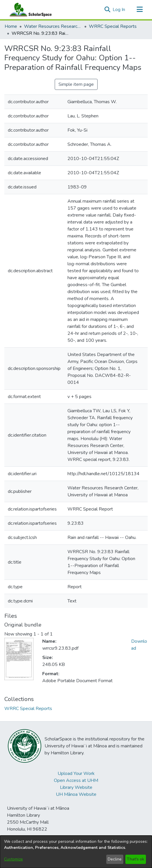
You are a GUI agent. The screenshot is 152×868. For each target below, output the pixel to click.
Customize (13, 859)
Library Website (76, 787)
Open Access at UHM (76, 780)
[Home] (29, 10)
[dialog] (76, 852)
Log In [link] (119, 10)
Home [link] (11, 26)
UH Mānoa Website (76, 794)
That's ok (135, 859)
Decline (115, 859)
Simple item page (76, 84)
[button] (107, 10)
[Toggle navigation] (140, 10)
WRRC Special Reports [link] (113, 26)
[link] (28, 709)
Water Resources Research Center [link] (53, 26)
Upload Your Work (76, 773)
